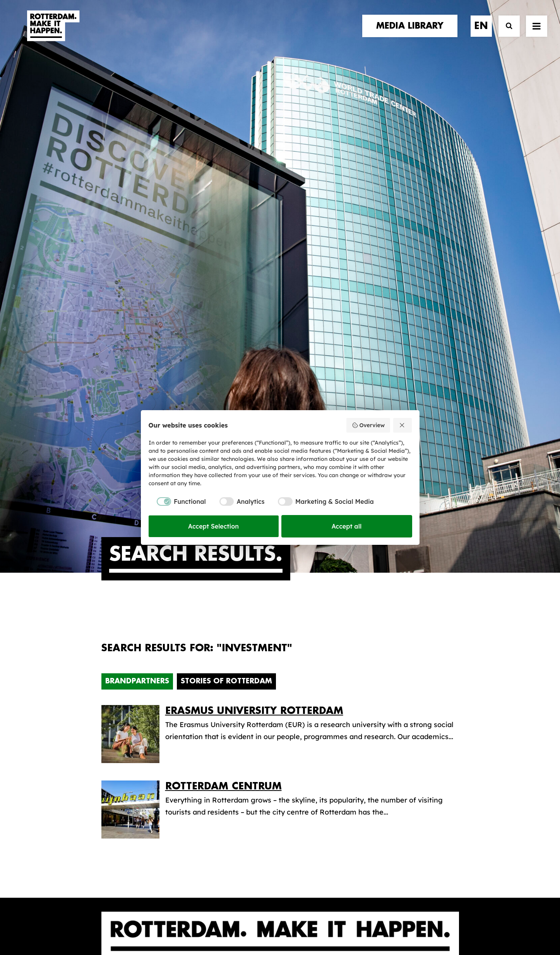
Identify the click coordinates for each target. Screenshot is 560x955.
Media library (316, 697)
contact (119, 712)
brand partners (133, 688)
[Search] (506, 34)
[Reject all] (402, 425)
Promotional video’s (328, 745)
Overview (368, 425)
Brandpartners (137, 368)
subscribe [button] (415, 713)
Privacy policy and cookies (319, 923)
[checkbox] (177, 501)
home (112, 672)
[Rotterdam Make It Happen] (53, 34)
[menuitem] (413, 34)
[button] (104, 886)
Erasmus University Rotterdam (254, 398)
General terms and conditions (245, 923)
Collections (313, 709)
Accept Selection (213, 526)
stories (116, 680)
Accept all (347, 526)
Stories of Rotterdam (226, 368)
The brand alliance (229, 711)
